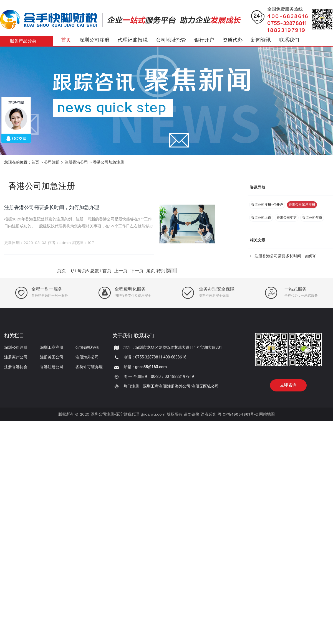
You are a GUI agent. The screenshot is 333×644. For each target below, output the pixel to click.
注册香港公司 (76, 162)
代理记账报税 (133, 40)
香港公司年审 (312, 218)
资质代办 (233, 40)
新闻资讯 (261, 40)
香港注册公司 (52, 367)
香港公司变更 (287, 218)
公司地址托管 (171, 40)
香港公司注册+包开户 (267, 205)
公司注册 (52, 162)
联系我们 (289, 40)
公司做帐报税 (87, 347)
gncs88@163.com (151, 367)
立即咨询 (288, 385)
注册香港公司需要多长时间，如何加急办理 (52, 207)
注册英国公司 (52, 357)
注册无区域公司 (205, 386)
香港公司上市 (261, 218)
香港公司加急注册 (109, 162)
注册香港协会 (16, 367)
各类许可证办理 (89, 367)
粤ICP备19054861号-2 (238, 414)
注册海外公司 (87, 357)
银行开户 (204, 40)
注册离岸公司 (16, 357)
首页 (66, 40)
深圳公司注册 (94, 40)
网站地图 (267, 414)
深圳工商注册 (52, 347)
